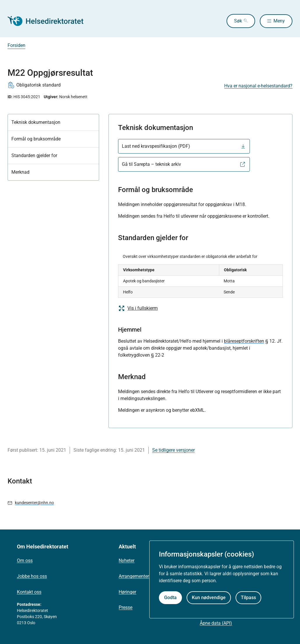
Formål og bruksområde (36, 139)
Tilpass (248, 598)
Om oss (25, 561)
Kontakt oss (29, 592)
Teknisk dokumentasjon (36, 122)
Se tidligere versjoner (173, 450)
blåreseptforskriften (244, 341)
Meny (279, 21)
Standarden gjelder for (34, 155)
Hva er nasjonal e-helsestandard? (258, 86)
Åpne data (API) (216, 623)
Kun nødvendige (209, 598)
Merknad (20, 172)
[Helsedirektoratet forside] (50, 21)
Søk (237, 21)
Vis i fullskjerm (138, 308)
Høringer (127, 592)
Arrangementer (134, 576)
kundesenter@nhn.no (34, 503)
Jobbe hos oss (32, 576)
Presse (126, 607)
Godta (170, 598)
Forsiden (16, 45)
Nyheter (127, 561)
